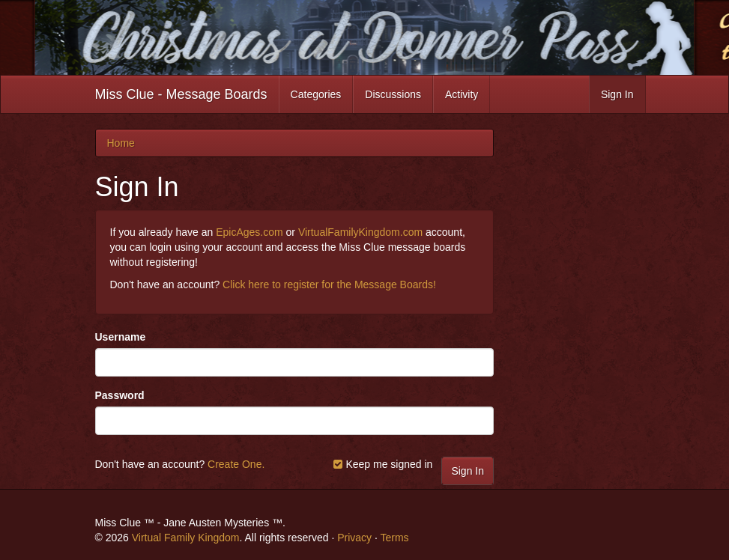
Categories (316, 94)
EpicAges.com (249, 232)
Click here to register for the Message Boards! (329, 284)
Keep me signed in (383, 464)
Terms (394, 538)
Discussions (393, 94)
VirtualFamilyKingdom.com (360, 232)
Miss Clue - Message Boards (181, 94)
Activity (462, 94)
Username (121, 337)
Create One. (236, 464)
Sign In (617, 94)
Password (120, 395)
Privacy (354, 538)
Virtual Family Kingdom (186, 538)
